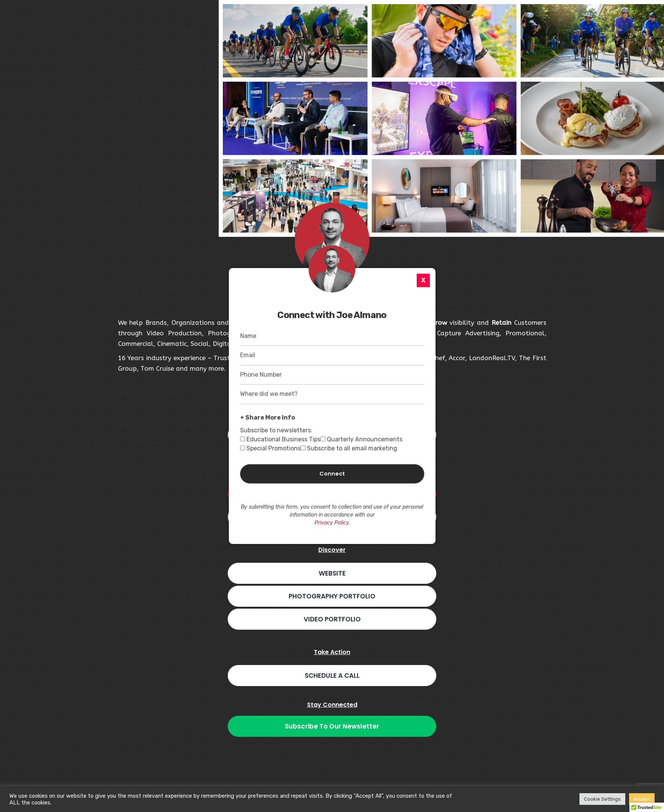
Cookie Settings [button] (602, 799)
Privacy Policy (332, 523)
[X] (423, 280)
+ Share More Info (268, 417)
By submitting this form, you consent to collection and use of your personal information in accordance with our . (332, 515)
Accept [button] (642, 799)
